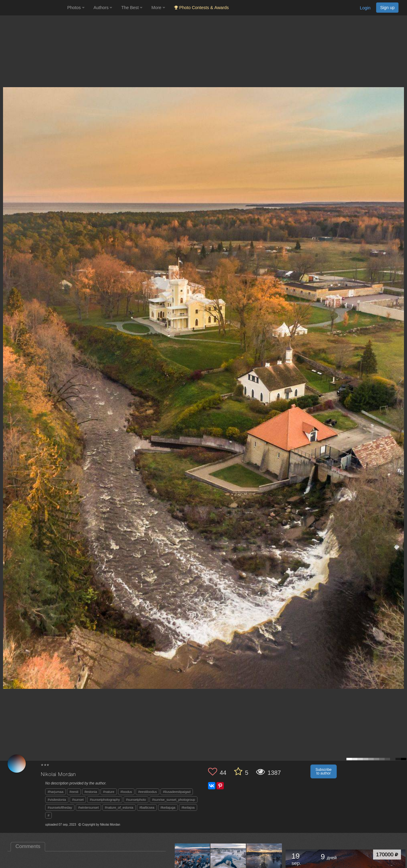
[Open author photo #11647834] (228, 861)
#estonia (91, 792)
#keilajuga (168, 807)
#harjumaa (55, 792)
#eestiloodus (147, 792)
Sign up (387, 8)
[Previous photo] (6, 380)
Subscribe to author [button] (324, 771)
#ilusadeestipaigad (177, 792)
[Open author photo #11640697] (264, 861)
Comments (28, 846)
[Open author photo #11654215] (193, 861)
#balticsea (147, 807)
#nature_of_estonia (119, 807)
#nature (109, 792)
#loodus (126, 792)
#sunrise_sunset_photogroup (174, 800)
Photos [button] (76, 8)
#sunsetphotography (105, 800)
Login (365, 8)
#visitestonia (57, 800)
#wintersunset (88, 807)
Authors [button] (103, 8)
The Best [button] (132, 8)
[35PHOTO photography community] (33, 8)
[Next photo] (401, 380)
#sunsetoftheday (60, 807)
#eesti (74, 792)
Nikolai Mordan (58, 775)
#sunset (78, 800)
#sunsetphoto (136, 800)
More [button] (158, 8)
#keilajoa (188, 807)
